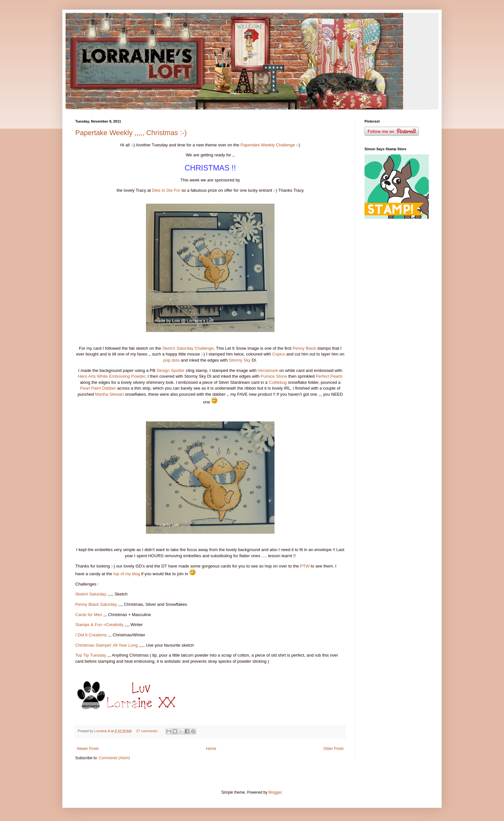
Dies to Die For (166, 190)
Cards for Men (89, 615)
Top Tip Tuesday (91, 655)
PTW (305, 566)
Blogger (275, 792)
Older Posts (333, 749)
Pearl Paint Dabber (98, 388)
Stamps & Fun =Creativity (99, 625)
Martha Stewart (109, 394)
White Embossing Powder (121, 376)
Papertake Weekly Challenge (268, 145)
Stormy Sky (240, 360)
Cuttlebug (278, 382)
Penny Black (304, 348)
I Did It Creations (91, 635)
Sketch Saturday (91, 594)
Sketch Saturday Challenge (188, 348)
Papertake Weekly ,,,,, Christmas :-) (131, 133)
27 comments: (148, 731)
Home (211, 749)
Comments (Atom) (114, 758)
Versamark (268, 370)
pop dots (171, 360)
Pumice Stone (274, 376)
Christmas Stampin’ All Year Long (107, 645)
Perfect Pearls (329, 376)
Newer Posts (88, 749)
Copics (279, 354)
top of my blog (127, 574)
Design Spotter (171, 370)
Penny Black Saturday (96, 604)
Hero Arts (87, 376)
